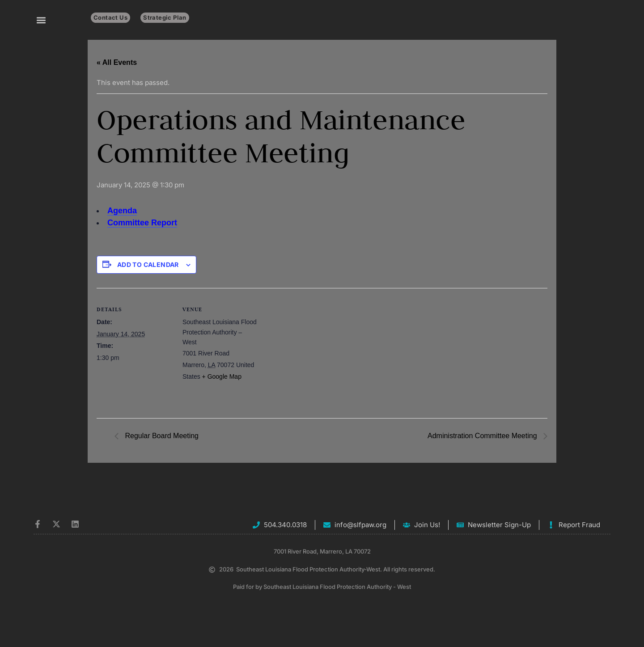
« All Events (117, 62)
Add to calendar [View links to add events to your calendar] (148, 264)
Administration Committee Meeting (483, 436)
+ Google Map (222, 376)
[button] (41, 20)
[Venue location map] (316, 350)
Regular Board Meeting (161, 436)
